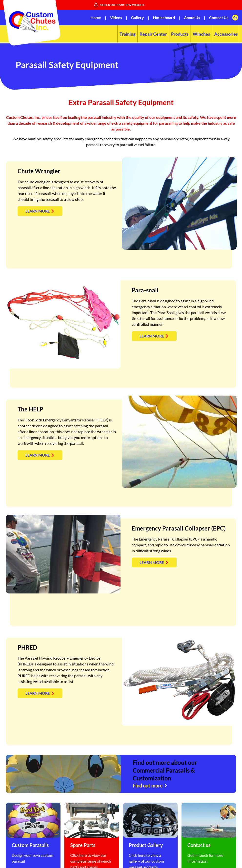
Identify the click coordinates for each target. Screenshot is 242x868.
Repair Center (153, 34)
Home (96, 17)
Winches (201, 34)
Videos (116, 17)
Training (127, 34)
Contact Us (219, 17)
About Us (192, 17)
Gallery (137, 17)
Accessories (226, 34)
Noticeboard (164, 17)
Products (180, 34)
